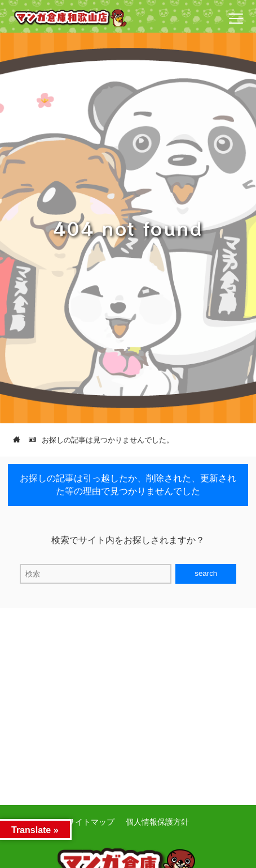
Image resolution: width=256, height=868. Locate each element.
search (206, 573)
